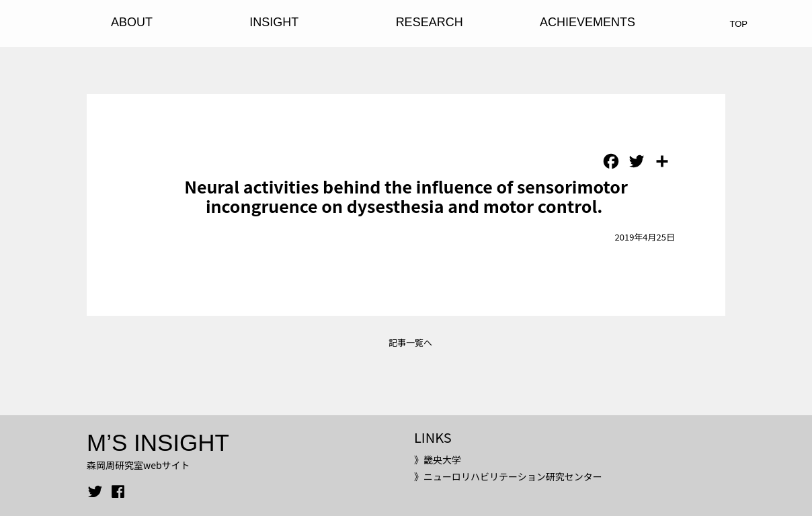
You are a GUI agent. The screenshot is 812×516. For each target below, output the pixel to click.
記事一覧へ (410, 342)
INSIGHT (274, 22)
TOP (739, 24)
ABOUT (132, 22)
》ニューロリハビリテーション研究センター (508, 476)
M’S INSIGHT (158, 442)
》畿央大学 (438, 460)
